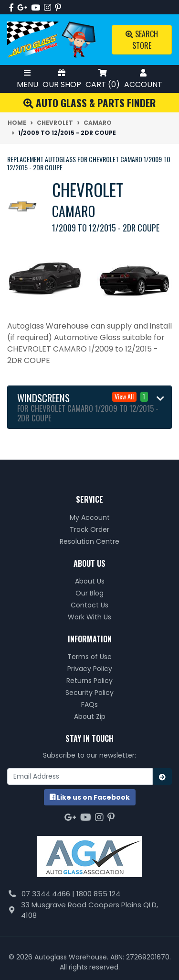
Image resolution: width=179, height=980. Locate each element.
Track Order (89, 529)
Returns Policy (89, 681)
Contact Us (89, 605)
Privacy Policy (90, 669)
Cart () (103, 79)
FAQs (89, 705)
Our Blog (89, 593)
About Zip (90, 716)
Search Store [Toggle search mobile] (142, 40)
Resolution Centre (89, 541)
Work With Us (89, 617)
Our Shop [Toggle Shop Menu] (62, 79)
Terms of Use (89, 657)
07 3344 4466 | (49, 894)
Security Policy (89, 693)
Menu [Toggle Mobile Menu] (27, 79)
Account (143, 79)
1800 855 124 (98, 894)
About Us (90, 581)
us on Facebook (90, 797)
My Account (90, 518)
